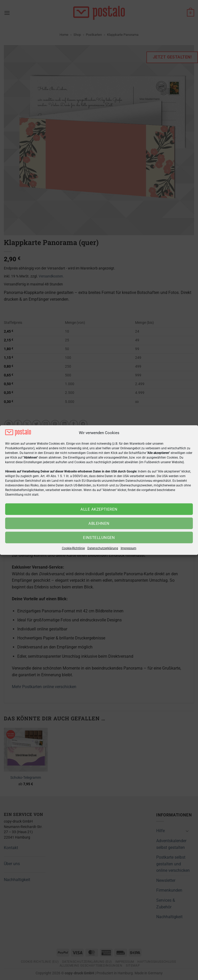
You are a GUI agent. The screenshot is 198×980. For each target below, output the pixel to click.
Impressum (129, 548)
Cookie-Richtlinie (73, 548)
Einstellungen (99, 538)
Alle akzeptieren (99, 509)
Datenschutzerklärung (103, 548)
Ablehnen (99, 523)
